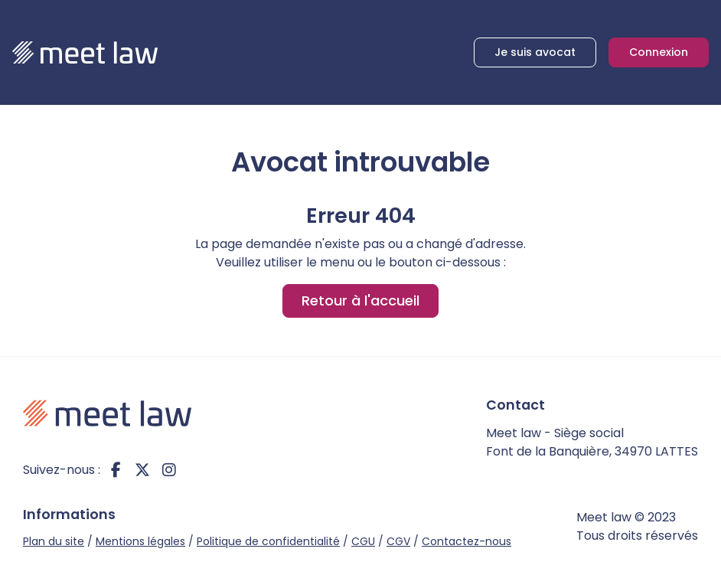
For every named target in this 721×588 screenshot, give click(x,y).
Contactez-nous (467, 541)
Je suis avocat (535, 52)
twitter (142, 470)
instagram (169, 470)
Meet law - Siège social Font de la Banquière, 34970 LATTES (592, 442)
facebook (116, 470)
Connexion (659, 52)
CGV (398, 541)
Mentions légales (140, 541)
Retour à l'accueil (360, 301)
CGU (363, 541)
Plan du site (54, 541)
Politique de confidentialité (268, 541)
